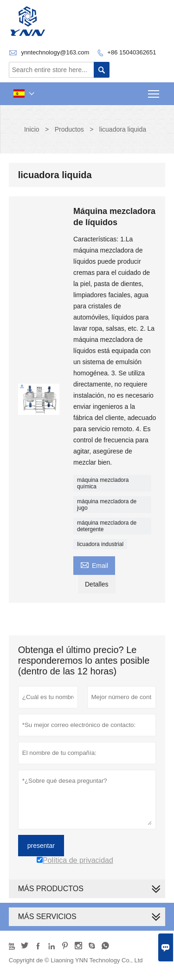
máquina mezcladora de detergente (107, 526)
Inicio (32, 129)
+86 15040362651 (132, 52)
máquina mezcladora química (103, 483)
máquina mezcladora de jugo (107, 505)
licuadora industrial (100, 544)
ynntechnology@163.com (55, 52)
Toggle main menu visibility (154, 91)
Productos (69, 129)
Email (94, 564)
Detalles (97, 584)
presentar (41, 846)
